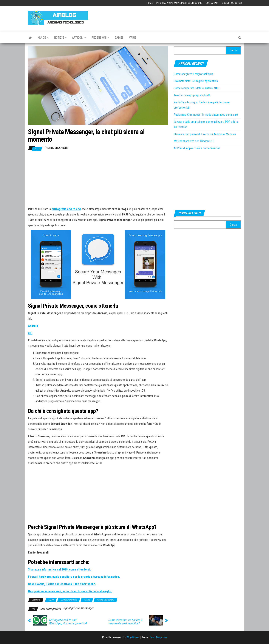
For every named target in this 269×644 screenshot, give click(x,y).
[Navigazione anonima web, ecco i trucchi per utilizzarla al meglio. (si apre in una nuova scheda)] (70, 591)
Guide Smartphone (69, 600)
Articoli (79, 38)
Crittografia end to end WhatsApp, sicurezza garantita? (68, 622)
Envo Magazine (158, 637)
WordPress (133, 637)
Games (119, 38)
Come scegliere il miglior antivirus (193, 74)
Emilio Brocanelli (58, 148)
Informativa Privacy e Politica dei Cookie (179, 3)
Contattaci (212, 3)
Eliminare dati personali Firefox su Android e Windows (205, 134)
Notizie (60, 38)
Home (150, 3)
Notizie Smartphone (106, 600)
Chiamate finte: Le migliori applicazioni (196, 81)
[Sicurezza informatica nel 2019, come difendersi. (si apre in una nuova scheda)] (59, 569)
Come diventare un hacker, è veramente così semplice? (125, 622)
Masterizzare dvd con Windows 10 (194, 141)
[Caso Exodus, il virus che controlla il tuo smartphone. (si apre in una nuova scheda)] (62, 584)
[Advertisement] (173, 17)
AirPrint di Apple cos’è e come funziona (197, 148)
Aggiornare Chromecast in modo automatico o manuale (206, 115)
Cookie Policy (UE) (232, 3)
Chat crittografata (50, 609)
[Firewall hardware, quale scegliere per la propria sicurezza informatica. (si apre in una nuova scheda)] (74, 577)
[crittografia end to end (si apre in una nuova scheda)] (66, 209)
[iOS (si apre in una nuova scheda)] (30, 333)
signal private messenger (78, 608)
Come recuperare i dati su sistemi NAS (196, 88)
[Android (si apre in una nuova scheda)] (33, 326)
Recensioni (100, 38)
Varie (133, 38)
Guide (43, 38)
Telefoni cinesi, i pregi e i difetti (192, 95)
